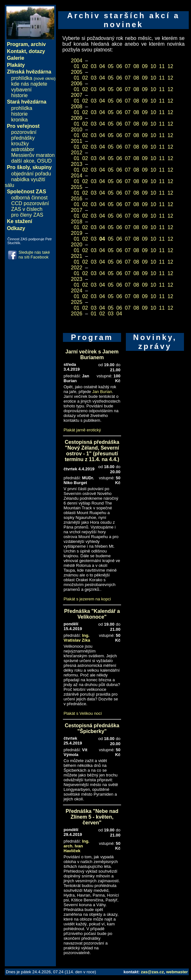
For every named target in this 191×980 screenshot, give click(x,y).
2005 (77, 72)
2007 (77, 95)
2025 (77, 302)
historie (19, 95)
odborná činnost (29, 198)
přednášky (23, 138)
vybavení (21, 90)
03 (94, 66)
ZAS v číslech (27, 209)
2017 (77, 210)
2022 (77, 268)
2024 (77, 291)
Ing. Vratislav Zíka (77, 638)
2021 (77, 256)
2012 (77, 153)
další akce (23, 161)
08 (136, 66)
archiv (38, 44)
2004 (77, 61)
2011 (77, 141)
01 (77, 66)
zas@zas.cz (152, 972)
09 (145, 66)
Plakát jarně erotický (82, 430)
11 (162, 66)
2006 (77, 84)
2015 (77, 187)
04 (102, 66)
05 (111, 66)
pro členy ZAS (27, 215)
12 (170, 66)
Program (18, 44)
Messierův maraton (33, 155)
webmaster (177, 972)
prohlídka (33, 78)
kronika (19, 120)
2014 (77, 176)
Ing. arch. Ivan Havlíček (76, 846)
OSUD (44, 161)
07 (128, 66)
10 (153, 66)
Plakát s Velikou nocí (83, 713)
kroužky (20, 144)
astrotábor (23, 149)
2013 (77, 164)
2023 (77, 279)
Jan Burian (102, 392)
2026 (77, 314)
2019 (77, 233)
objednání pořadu (31, 174)
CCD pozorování (30, 203)
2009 (77, 118)
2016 (77, 199)
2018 (77, 222)
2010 (77, 130)
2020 (77, 245)
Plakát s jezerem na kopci (87, 599)
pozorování (24, 132)
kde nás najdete (29, 84)
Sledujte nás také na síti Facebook (34, 255)
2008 (77, 107)
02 (85, 66)
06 (119, 66)
